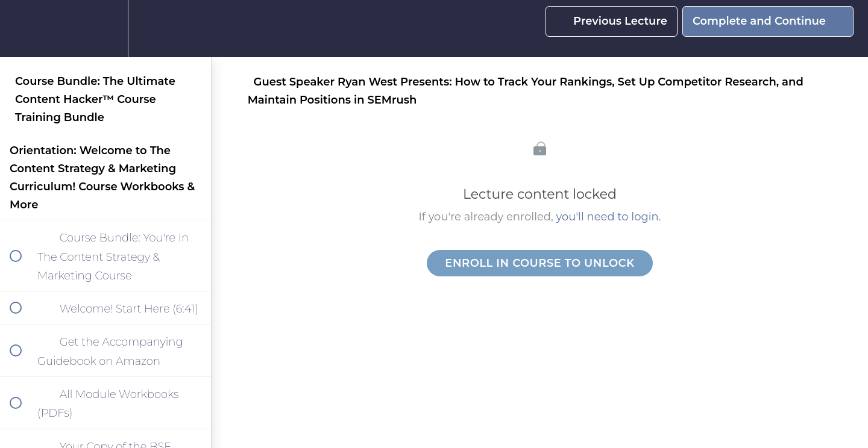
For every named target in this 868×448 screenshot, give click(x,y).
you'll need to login (608, 217)
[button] (22, 29)
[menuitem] (105, 29)
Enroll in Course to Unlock (539, 263)
